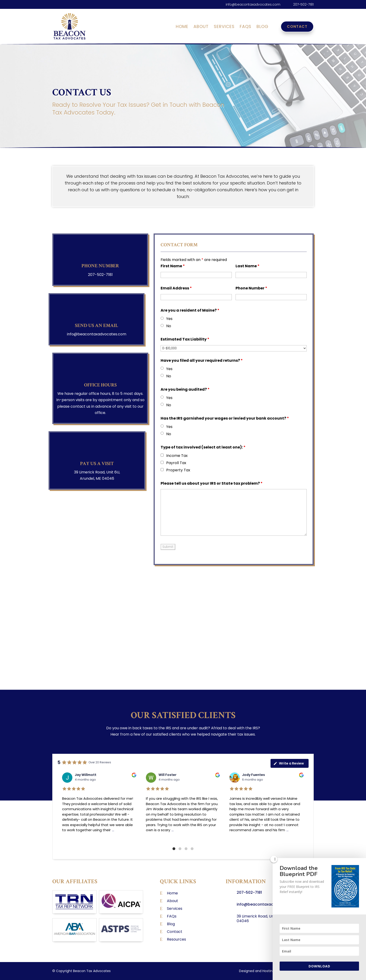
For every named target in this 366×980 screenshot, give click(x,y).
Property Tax (178, 470)
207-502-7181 (303, 4)
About (201, 27)
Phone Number (251, 288)
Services (224, 27)
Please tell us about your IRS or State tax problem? (212, 483)
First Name (173, 266)
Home (182, 27)
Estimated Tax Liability (185, 339)
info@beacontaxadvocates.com (253, 4)
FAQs (246, 27)
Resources (176, 939)
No (169, 326)
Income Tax (177, 456)
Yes (169, 319)
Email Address (176, 288)
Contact (297, 26)
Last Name (248, 266)
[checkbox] (162, 455)
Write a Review (289, 763)
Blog (262, 27)
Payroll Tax (176, 463)
